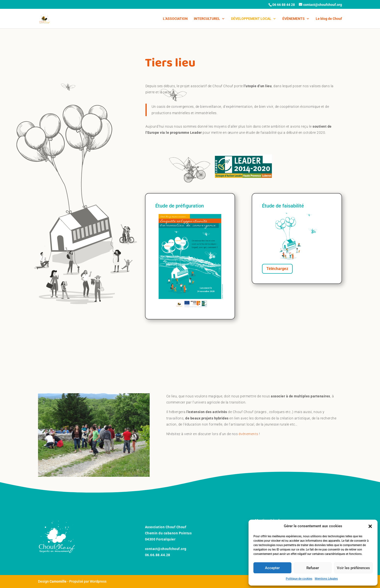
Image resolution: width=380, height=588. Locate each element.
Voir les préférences (353, 568)
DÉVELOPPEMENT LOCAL (251, 19)
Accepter (272, 568)
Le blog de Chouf (329, 19)
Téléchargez (277, 269)
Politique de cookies (299, 579)
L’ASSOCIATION (175, 19)
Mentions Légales (326, 579)
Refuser (313, 568)
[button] (370, 526)
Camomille (58, 581)
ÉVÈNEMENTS (294, 19)
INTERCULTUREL (207, 19)
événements (249, 434)
